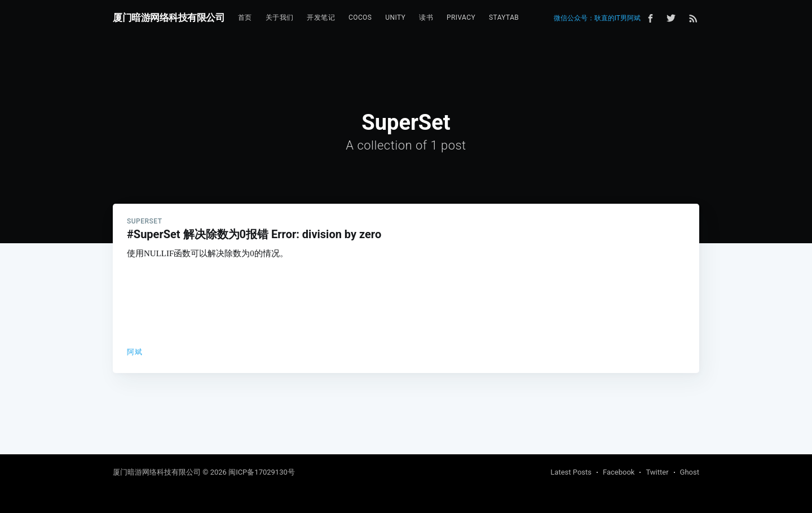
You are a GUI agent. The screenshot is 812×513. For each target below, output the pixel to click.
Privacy (461, 17)
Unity (395, 17)
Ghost (690, 472)
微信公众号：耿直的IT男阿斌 (597, 18)
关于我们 (280, 17)
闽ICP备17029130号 (262, 472)
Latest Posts (571, 472)
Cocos (360, 17)
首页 (245, 17)
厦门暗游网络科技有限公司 (169, 17)
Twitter (657, 472)
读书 (426, 17)
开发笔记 (321, 17)
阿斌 (134, 352)
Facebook (619, 472)
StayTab (504, 17)
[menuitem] (245, 18)
